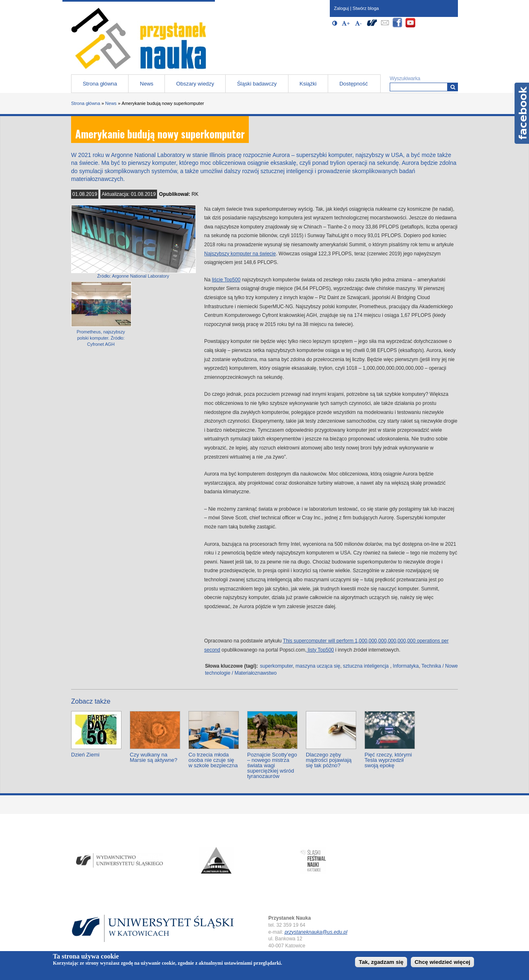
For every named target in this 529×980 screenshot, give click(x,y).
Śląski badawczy (257, 84)
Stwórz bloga (366, 8)
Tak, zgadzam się (381, 962)
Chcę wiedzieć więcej (442, 962)
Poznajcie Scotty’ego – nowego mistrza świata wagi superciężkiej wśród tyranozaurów (272, 765)
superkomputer (276, 666)
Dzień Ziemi (85, 755)
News (147, 84)
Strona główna (100, 84)
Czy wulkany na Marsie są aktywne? (154, 757)
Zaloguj (341, 8)
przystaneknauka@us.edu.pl (316, 932)
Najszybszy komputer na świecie (240, 254)
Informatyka (406, 666)
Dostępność (354, 84)
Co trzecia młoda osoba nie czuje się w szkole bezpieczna (213, 760)
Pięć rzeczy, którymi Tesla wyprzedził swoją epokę (388, 760)
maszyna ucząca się (318, 666)
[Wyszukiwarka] (453, 87)
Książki (308, 84)
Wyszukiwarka (405, 78)
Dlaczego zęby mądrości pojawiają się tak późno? (329, 760)
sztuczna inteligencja (366, 666)
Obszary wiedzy (195, 84)
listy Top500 (320, 650)
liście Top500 (226, 280)
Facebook (522, 113)
